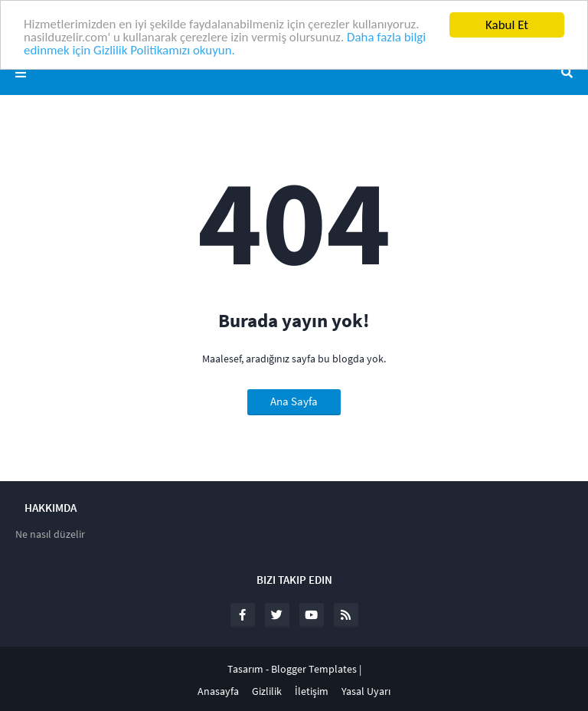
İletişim (312, 691)
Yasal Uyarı (366, 691)
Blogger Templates (314, 669)
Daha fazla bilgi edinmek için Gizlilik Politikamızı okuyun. (226, 45)
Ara (567, 73)
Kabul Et (507, 25)
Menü (21, 73)
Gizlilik (267, 691)
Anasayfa (218, 691)
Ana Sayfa (294, 401)
